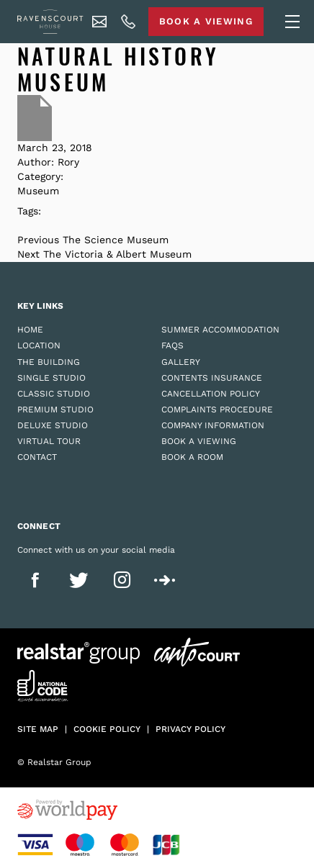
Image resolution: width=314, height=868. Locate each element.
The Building (49, 362)
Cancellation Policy (211, 394)
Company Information (213, 425)
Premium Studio (55, 410)
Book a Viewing (199, 441)
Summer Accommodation (220, 330)
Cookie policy (107, 729)
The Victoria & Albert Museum (117, 254)
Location (39, 345)
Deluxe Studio (53, 425)
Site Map (38, 729)
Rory (68, 162)
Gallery (181, 362)
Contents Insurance (212, 378)
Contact (37, 457)
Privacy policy (190, 729)
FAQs (172, 345)
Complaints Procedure (217, 410)
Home (30, 330)
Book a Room (192, 457)
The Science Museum (116, 240)
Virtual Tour (49, 441)
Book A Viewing (206, 21)
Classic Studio (54, 394)
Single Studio (51, 378)
